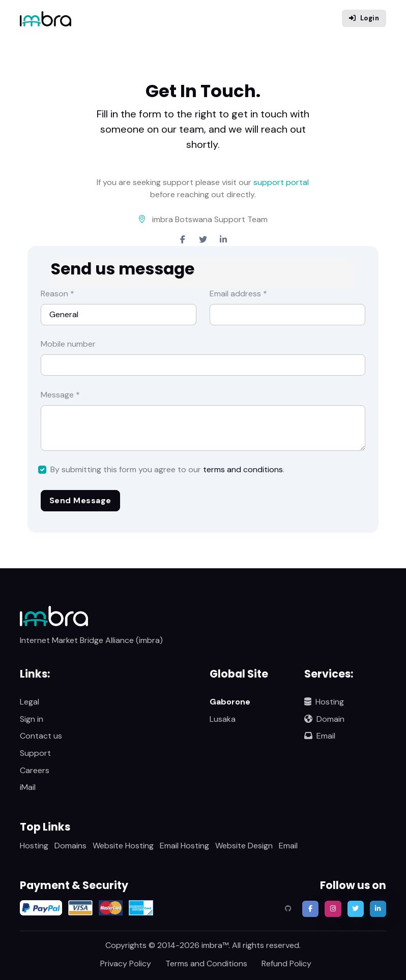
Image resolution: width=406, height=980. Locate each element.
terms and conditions (243, 469)
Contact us (41, 736)
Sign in (32, 719)
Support (35, 753)
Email (320, 736)
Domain (324, 719)
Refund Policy (286, 963)
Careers (35, 770)
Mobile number (68, 344)
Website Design (244, 846)
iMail (28, 787)
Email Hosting (184, 846)
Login (364, 18)
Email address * (238, 294)
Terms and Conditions (206, 963)
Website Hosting (123, 846)
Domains (70, 846)
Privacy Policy (126, 963)
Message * (60, 395)
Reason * (57, 294)
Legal (30, 702)
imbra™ (215, 945)
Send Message (80, 500)
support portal (281, 182)
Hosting (324, 702)
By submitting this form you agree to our (167, 469)
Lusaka (223, 719)
